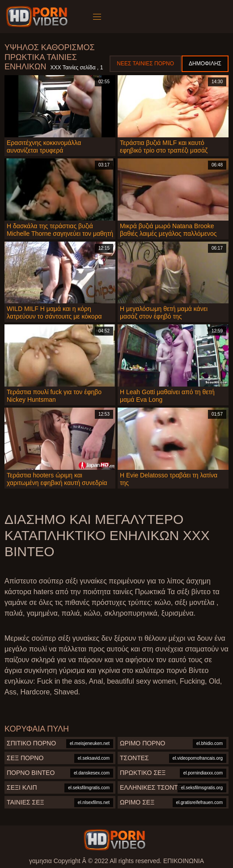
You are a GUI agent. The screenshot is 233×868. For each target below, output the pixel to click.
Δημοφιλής (205, 64)
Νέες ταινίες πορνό (145, 64)
